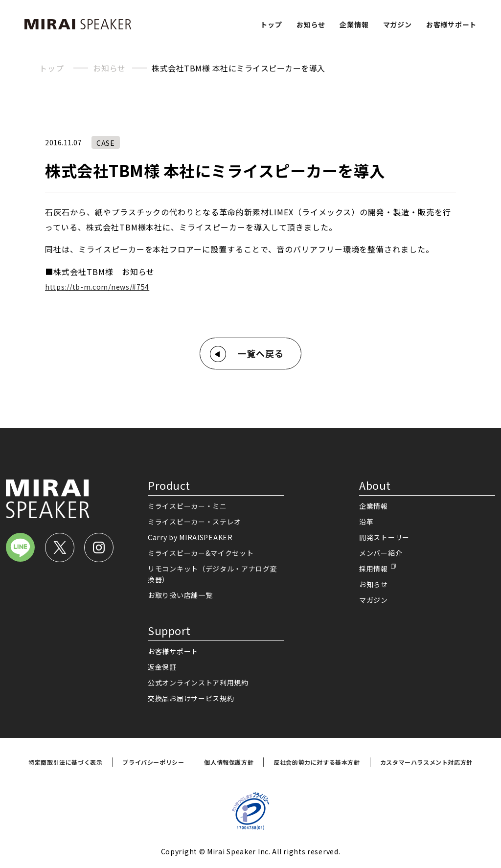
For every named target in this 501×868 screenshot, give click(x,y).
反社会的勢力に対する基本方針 (317, 762)
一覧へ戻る (261, 353)
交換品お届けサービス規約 (191, 698)
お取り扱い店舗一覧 (180, 595)
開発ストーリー (384, 537)
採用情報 (374, 569)
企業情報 (354, 24)
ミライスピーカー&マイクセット (201, 553)
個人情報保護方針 (229, 762)
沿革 (366, 522)
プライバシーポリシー (153, 762)
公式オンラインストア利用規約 (198, 683)
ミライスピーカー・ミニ (187, 506)
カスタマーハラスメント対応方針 (426, 762)
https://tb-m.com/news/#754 (97, 287)
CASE (106, 143)
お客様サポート (451, 24)
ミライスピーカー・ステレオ (194, 522)
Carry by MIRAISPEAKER (190, 537)
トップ (271, 24)
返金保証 (162, 667)
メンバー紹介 (381, 553)
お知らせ (311, 24)
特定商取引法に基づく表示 (65, 762)
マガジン (398, 24)
